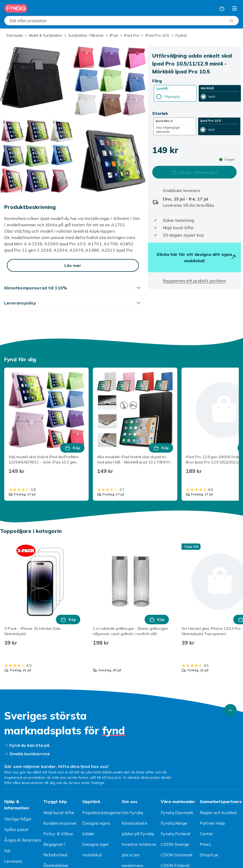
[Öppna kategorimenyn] (235, 8)
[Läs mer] (73, 265)
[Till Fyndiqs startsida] (16, 8)
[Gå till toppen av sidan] (230, 710)
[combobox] (121, 21)
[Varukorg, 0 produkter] (222, 8)
